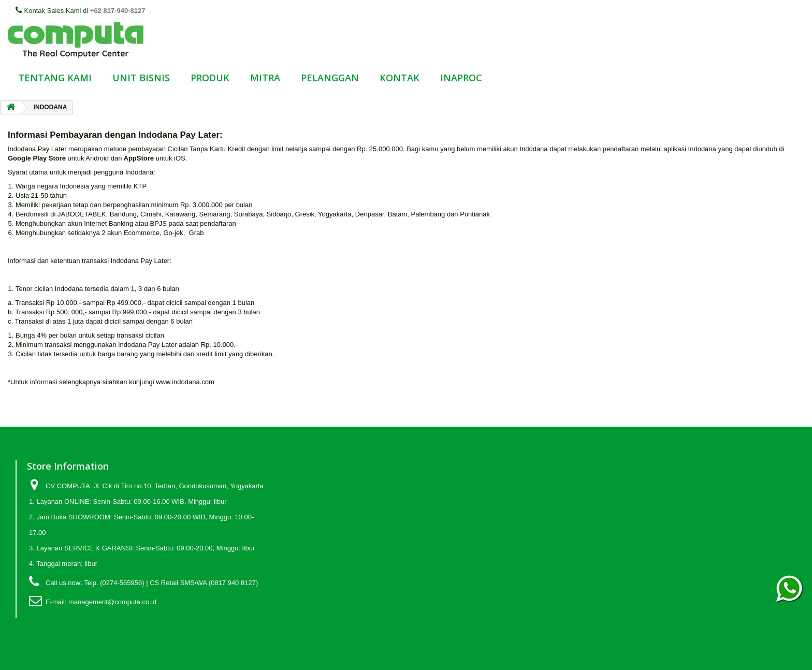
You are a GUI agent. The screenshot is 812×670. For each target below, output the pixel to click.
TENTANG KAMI (55, 78)
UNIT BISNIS (141, 78)
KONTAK (400, 78)
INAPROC (461, 78)
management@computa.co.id (112, 602)
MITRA (265, 78)
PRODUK (210, 78)
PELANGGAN (330, 78)
